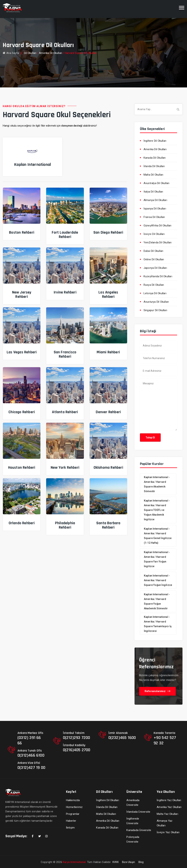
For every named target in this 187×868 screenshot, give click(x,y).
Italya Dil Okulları (153, 192)
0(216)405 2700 (77, 750)
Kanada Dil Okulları (155, 158)
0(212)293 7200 (77, 738)
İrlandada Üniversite (138, 812)
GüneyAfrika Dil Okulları (158, 226)
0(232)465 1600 (122, 738)
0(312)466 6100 (31, 755)
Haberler (71, 821)
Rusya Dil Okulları (154, 285)
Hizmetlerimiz (74, 807)
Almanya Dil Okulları (155, 200)
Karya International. (74, 862)
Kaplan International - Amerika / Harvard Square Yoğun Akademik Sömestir (157, 601)
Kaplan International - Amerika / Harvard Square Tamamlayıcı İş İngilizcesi (158, 624)
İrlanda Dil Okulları (154, 166)
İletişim (70, 828)
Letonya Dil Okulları (155, 293)
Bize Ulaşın (128, 862)
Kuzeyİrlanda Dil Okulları (158, 276)
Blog (141, 862)
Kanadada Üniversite (139, 830)
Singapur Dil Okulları (155, 310)
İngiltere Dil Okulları (155, 141)
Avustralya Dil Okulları (157, 183)
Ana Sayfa (11, 53)
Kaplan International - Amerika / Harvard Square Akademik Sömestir (157, 484)
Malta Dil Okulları (153, 175)
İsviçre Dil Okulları (154, 234)
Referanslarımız (157, 691)
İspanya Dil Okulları (155, 209)
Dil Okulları (30, 53)
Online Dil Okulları (154, 259)
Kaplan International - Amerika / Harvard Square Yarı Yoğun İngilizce (157, 559)
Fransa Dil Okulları (154, 217)
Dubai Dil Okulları (153, 251)
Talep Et (150, 438)
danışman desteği (72, 126)
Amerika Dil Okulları (50, 53)
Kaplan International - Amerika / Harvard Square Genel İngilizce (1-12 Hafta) (158, 536)
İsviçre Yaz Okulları (168, 832)
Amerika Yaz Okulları (169, 807)
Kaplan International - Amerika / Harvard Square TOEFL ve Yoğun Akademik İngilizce (157, 510)
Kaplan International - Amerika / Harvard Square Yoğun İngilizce (158, 580)
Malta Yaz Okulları (167, 814)
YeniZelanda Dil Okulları (158, 242)
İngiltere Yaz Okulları (169, 800)
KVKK (116, 862)
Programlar (73, 814)
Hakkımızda (73, 800)
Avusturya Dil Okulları (156, 302)
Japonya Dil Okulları (155, 268)
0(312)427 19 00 (31, 768)
